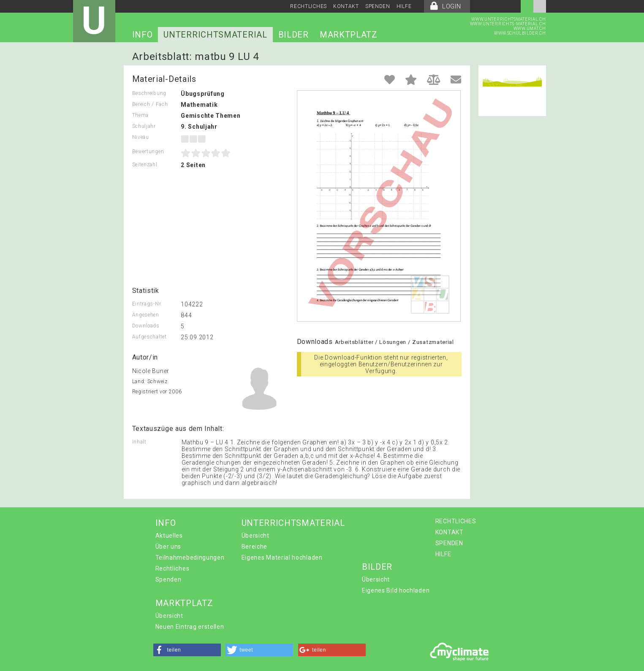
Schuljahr (144, 126)
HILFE (404, 6)
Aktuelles (169, 536)
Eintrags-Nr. (147, 304)
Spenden (168, 579)
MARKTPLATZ (349, 35)
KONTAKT (346, 6)
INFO (143, 35)
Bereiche (255, 547)
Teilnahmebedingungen (190, 557)
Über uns (168, 547)
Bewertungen (148, 152)
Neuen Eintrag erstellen (190, 627)
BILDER (293, 35)
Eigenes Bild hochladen (396, 590)
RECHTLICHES (308, 6)
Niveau (141, 137)
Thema (141, 115)
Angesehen (146, 315)
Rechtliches (173, 568)
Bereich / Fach (150, 104)
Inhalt (139, 442)
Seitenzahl (145, 165)
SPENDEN (378, 6)
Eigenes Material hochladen (282, 557)
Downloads (146, 326)
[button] (187, 650)
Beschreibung (149, 93)
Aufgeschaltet (149, 337)
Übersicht (255, 536)
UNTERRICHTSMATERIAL (215, 35)
